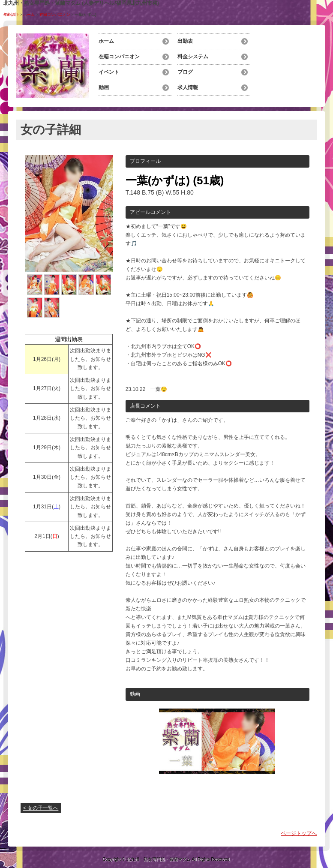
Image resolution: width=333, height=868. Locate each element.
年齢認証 (11, 15)
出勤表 (185, 41)
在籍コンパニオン (55, 15)
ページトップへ (299, 833)
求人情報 (188, 87)
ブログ (185, 72)
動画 (104, 87)
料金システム (193, 57)
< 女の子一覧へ (41, 808)
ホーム (29, 15)
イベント (109, 72)
